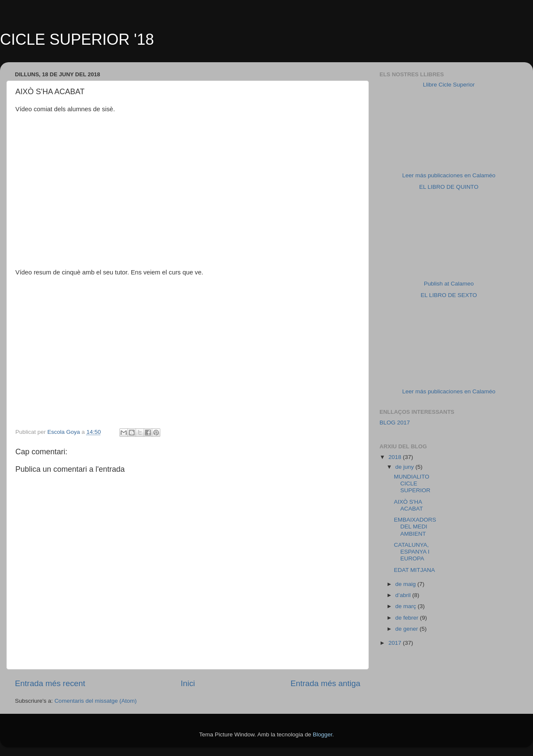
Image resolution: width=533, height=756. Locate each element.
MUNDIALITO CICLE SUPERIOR (412, 483)
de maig (406, 584)
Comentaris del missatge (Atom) (96, 701)
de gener (407, 629)
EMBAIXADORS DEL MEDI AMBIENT (415, 527)
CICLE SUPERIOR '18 (77, 39)
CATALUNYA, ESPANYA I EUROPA (412, 552)
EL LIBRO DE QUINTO (449, 187)
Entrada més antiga (325, 683)
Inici (188, 683)
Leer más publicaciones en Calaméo (449, 175)
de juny (405, 467)
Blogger (322, 734)
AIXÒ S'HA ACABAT (408, 505)
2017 (396, 643)
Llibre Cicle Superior (449, 85)
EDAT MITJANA (414, 570)
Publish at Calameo (449, 284)
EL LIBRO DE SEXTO (449, 295)
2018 (396, 457)
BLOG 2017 (395, 423)
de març (407, 606)
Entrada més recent (50, 683)
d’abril (404, 595)
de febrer (408, 618)
